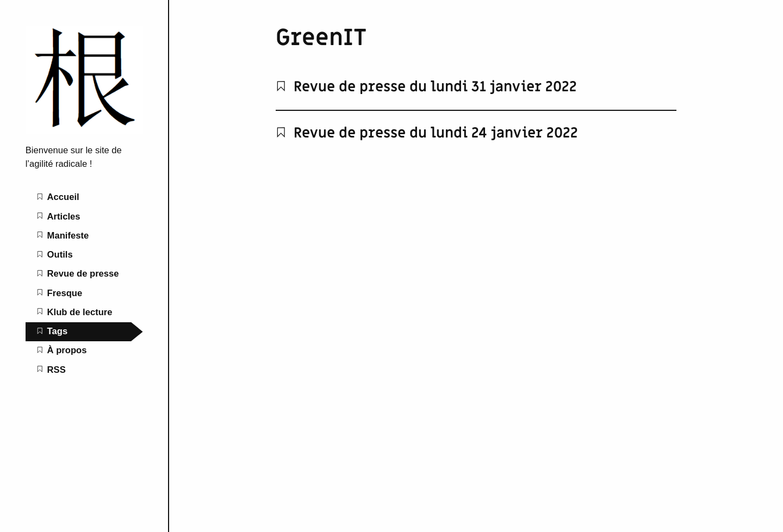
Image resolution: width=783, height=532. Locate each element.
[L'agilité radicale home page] (84, 131)
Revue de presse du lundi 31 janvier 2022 (426, 87)
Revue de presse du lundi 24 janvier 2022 (427, 133)
